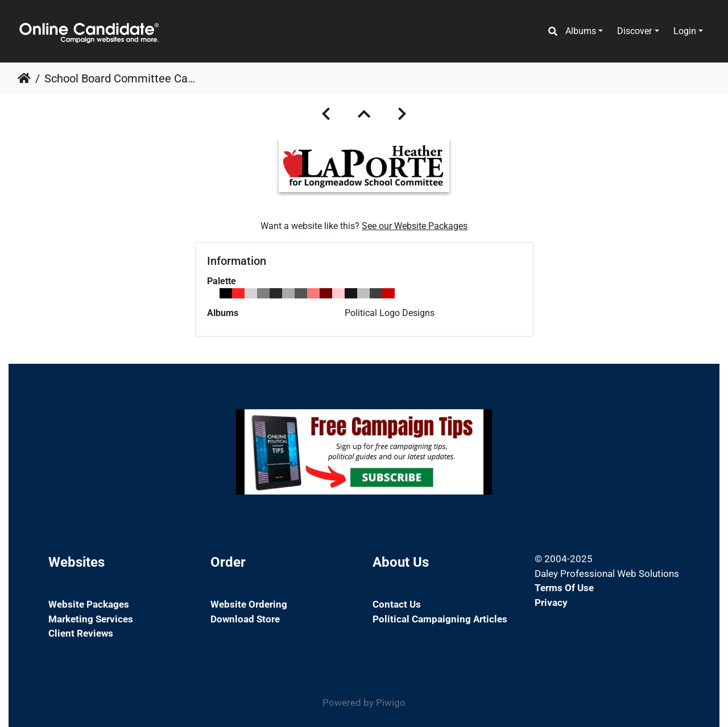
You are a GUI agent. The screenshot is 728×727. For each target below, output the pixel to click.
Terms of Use (564, 588)
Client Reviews (81, 633)
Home (24, 78)
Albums (581, 31)
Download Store (245, 619)
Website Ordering (249, 604)
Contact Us (397, 604)
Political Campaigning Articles (440, 619)
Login (685, 31)
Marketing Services (91, 619)
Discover (634, 31)
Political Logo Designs (390, 313)
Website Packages (89, 604)
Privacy (551, 603)
